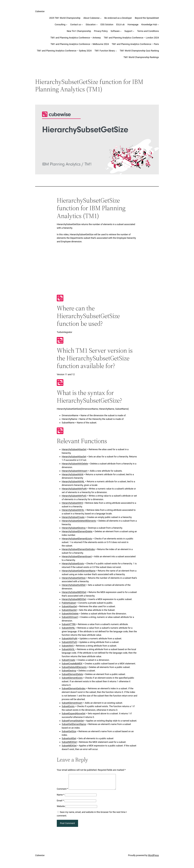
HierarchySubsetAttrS (72, 503)
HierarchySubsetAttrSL (73, 510)
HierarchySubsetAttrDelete (75, 464)
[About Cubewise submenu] (101, 18)
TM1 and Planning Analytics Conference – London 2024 (131, 38)
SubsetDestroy (69, 671)
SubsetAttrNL (68, 628)
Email (60, 803)
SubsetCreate (68, 660)
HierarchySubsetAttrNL (73, 481)
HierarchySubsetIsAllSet (74, 585)
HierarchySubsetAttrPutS (74, 496)
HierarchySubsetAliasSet (74, 457)
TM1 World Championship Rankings (141, 57)
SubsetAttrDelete (70, 614)
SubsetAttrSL (68, 649)
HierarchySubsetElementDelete (77, 531)
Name (61, 798)
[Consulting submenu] (67, 25)
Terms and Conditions (148, 31)
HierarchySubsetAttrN (73, 474)
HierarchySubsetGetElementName (79, 571)
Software (115, 31)
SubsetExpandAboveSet (74, 714)
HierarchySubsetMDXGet (74, 592)
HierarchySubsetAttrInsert (75, 471)
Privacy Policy (101, 31)
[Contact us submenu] (82, 25)
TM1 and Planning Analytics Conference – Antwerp (76, 38)
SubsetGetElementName (74, 724)
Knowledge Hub (149, 24)
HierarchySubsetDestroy (74, 528)
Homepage (133, 24)
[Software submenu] (121, 31)
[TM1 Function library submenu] (116, 51)
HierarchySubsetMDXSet (74, 599)
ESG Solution (107, 24)
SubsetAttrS (68, 646)
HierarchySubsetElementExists (77, 539)
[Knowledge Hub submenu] (158, 25)
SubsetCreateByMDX (72, 664)
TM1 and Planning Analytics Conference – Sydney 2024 (64, 51)
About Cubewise (91, 18)
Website (61, 809)
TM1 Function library (105, 51)
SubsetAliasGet (69, 606)
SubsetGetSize (69, 731)
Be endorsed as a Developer (118, 18)
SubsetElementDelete (72, 674)
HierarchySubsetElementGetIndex (78, 549)
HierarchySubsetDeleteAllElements (79, 521)
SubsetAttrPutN (69, 639)
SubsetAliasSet (69, 610)
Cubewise (40, 11)
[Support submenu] (134, 31)
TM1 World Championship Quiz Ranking (139, 51)
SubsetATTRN (69, 624)
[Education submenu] (97, 25)
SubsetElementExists (72, 678)
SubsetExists (68, 706)
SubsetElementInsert (72, 703)
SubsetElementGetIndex (74, 688)
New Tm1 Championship (79, 31)
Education (91, 24)
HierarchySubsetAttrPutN (74, 489)
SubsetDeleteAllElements (74, 667)
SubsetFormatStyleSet (73, 721)
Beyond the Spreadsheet (147, 18)
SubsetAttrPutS (69, 642)
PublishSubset (69, 603)
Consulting (60, 24)
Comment (62, 792)
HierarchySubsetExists (73, 564)
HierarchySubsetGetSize (74, 578)
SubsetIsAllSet (69, 738)
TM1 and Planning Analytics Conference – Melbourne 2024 (80, 44)
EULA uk (120, 24)
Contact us (76, 24)
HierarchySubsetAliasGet (74, 449)
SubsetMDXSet (69, 746)
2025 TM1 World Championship (65, 18)
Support (128, 31)
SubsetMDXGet (69, 742)
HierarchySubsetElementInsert (77, 556)
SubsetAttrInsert (70, 617)
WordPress (153, 858)
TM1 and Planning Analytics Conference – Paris (135, 44)
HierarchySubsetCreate (73, 517)
